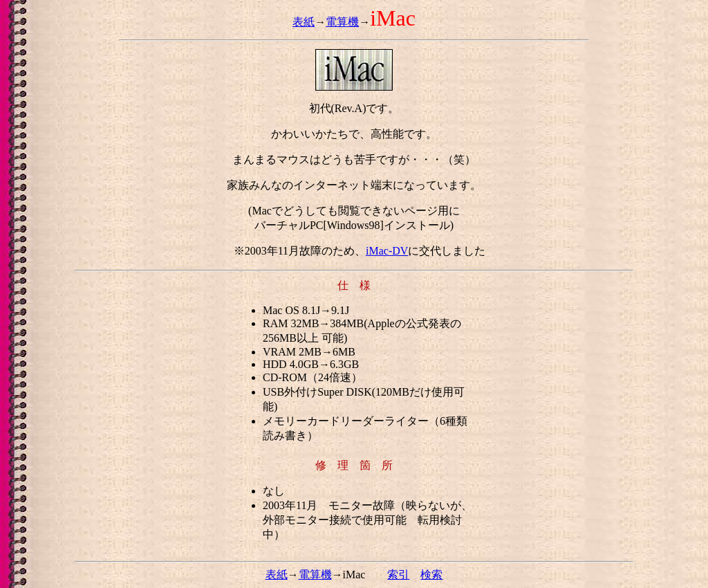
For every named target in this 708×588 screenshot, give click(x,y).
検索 (431, 575)
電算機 (342, 22)
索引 (398, 575)
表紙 (304, 22)
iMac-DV (387, 251)
